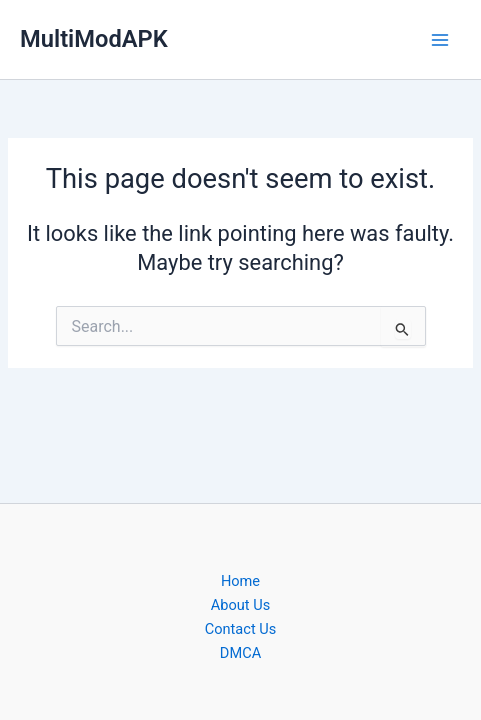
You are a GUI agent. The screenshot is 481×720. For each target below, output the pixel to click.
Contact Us (241, 629)
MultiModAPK (94, 39)
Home (240, 581)
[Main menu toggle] (440, 40)
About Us (240, 605)
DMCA (240, 653)
